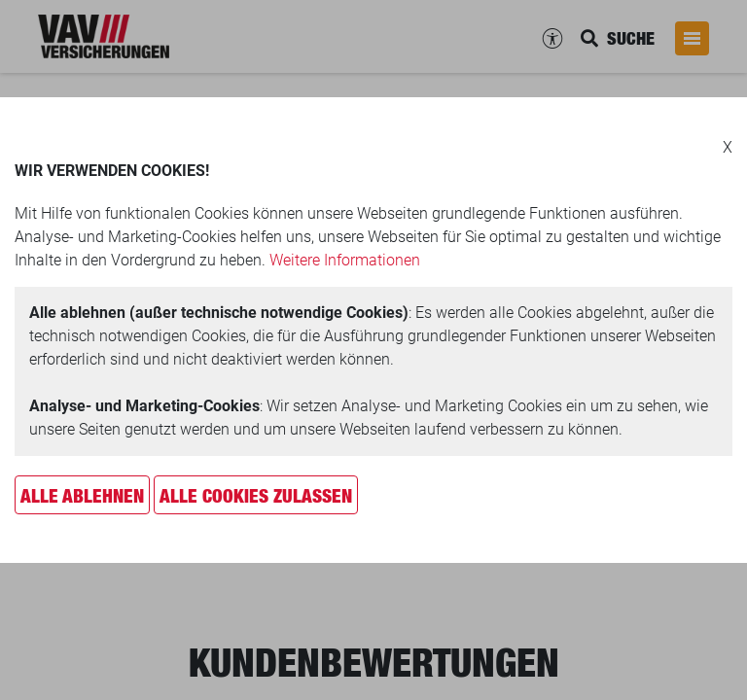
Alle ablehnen (82, 496)
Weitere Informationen (345, 260)
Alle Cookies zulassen (256, 496)
